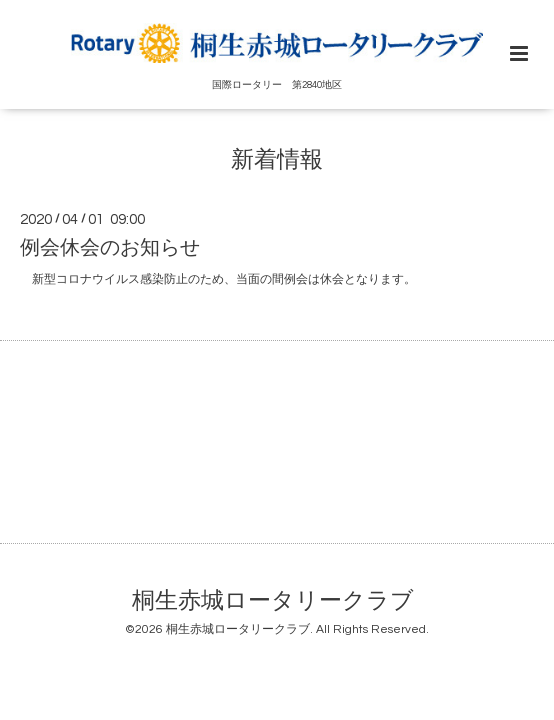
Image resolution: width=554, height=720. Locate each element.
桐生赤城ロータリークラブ (273, 601)
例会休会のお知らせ (110, 248)
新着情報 (277, 159)
